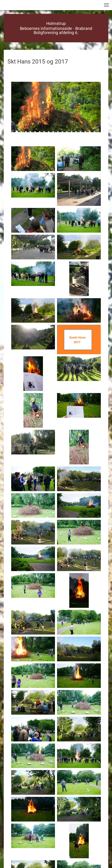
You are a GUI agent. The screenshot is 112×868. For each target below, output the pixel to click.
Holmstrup (56, 23)
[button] (106, 5)
